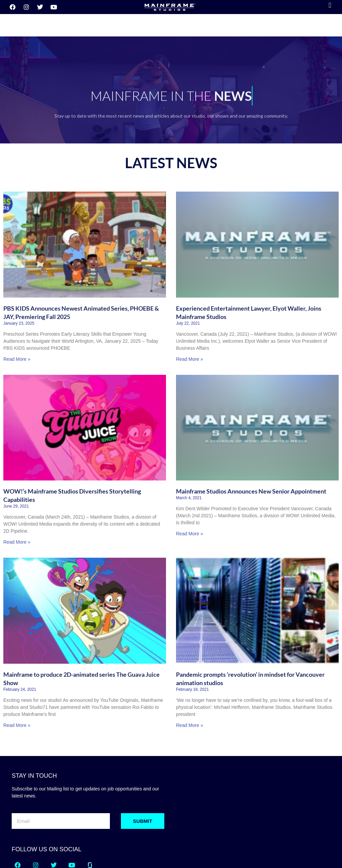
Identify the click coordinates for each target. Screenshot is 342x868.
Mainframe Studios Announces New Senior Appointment (251, 455)
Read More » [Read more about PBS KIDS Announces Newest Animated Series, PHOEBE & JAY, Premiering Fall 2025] (17, 323)
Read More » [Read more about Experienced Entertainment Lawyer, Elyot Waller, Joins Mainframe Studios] (190, 323)
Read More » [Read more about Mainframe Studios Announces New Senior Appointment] (190, 497)
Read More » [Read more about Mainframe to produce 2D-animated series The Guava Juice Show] (17, 689)
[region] (171, 53)
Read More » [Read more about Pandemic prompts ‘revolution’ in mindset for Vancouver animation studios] (190, 689)
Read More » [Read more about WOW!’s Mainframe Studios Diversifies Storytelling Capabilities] (17, 506)
